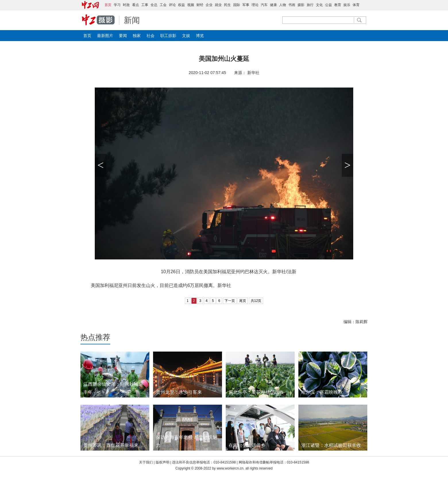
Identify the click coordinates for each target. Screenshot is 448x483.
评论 (172, 5)
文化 (319, 5)
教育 (338, 5)
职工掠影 (168, 36)
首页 (87, 36)
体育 (356, 5)
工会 (163, 5)
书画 (292, 5)
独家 (137, 36)
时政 (126, 5)
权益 (181, 5)
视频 (191, 5)
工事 (145, 5)
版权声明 (163, 462)
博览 (200, 36)
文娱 (186, 36)
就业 (218, 5)
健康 (273, 5)
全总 (154, 5)
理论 (255, 5)
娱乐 (347, 5)
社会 (150, 36)
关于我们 (146, 462)
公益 (329, 5)
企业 (209, 5)
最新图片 (105, 36)
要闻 (123, 36)
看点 (136, 5)
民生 (227, 5)
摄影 (301, 5)
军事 (246, 5)
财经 (200, 5)
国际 (237, 5)
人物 (283, 5)
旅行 (310, 5)
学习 (117, 5)
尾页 (243, 301)
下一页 (230, 301)
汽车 (264, 5)
